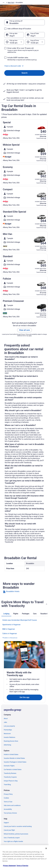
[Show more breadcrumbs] (4, 3)
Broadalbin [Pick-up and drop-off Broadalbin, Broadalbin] (14, 23)
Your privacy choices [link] (10, 813)
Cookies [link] (6, 798)
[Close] (46, 848)
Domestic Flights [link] (9, 766)
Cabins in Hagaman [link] (10, 633)
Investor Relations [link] (10, 737)
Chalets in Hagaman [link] (10, 638)
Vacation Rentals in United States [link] (14, 758)
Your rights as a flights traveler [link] (13, 841)
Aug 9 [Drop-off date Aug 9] (33, 36)
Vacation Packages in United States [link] (15, 762)
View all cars (24, 330)
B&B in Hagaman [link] (9, 629)
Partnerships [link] (8, 730)
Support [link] (6, 823)
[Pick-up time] (14, 42)
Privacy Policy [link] (8, 794)
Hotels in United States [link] (11, 755)
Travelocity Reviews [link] (10, 773)
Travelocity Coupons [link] (10, 777)
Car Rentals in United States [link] (13, 770)
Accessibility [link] (8, 809)
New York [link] (11, 3)
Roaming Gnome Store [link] (11, 741)
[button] (24, 66)
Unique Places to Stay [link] (11, 781)
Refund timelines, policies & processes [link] (16, 834)
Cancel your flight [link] (9, 830)
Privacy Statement (9, 866)
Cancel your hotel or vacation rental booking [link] (18, 826)
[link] (24, 592)
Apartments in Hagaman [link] (11, 625)
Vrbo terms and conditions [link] (12, 805)
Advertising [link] (7, 745)
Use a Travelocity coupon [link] (12, 838)
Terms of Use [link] (8, 802)
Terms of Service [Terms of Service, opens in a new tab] (22, 866)
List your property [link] (9, 726)
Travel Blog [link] (7, 785)
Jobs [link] (5, 722)
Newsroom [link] (7, 734)
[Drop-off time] (35, 42)
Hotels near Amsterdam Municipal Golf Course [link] (20, 620)
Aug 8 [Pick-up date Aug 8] (12, 36)
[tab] (6, 614)
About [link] (6, 719)
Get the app (24, 697)
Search (24, 73)
